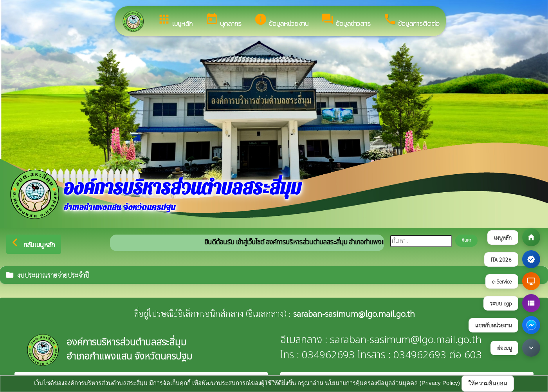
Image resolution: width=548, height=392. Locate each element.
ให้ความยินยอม (488, 383)
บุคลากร (223, 21)
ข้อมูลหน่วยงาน (281, 21)
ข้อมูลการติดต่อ (411, 21)
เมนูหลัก (175, 21)
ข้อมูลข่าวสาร (346, 21)
